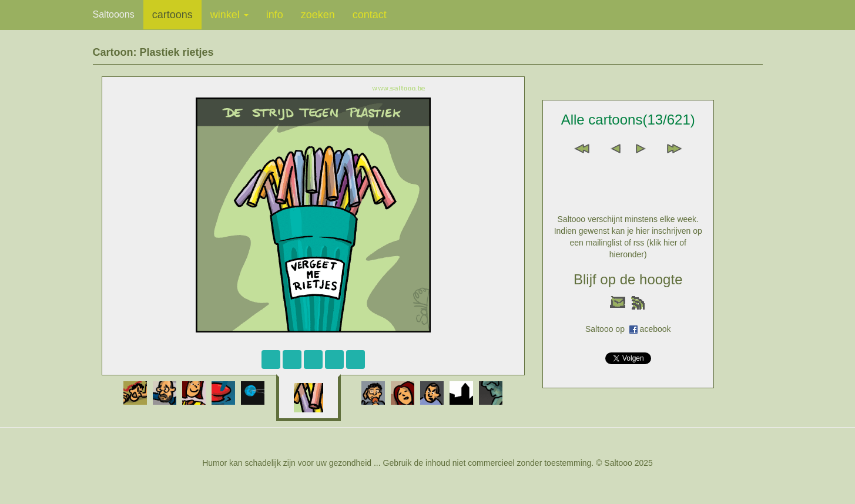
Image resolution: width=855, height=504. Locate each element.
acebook (655, 329)
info (275, 15)
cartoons (172, 15)
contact (370, 15)
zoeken (318, 15)
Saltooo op (607, 329)
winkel (229, 15)
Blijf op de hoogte (628, 279)
